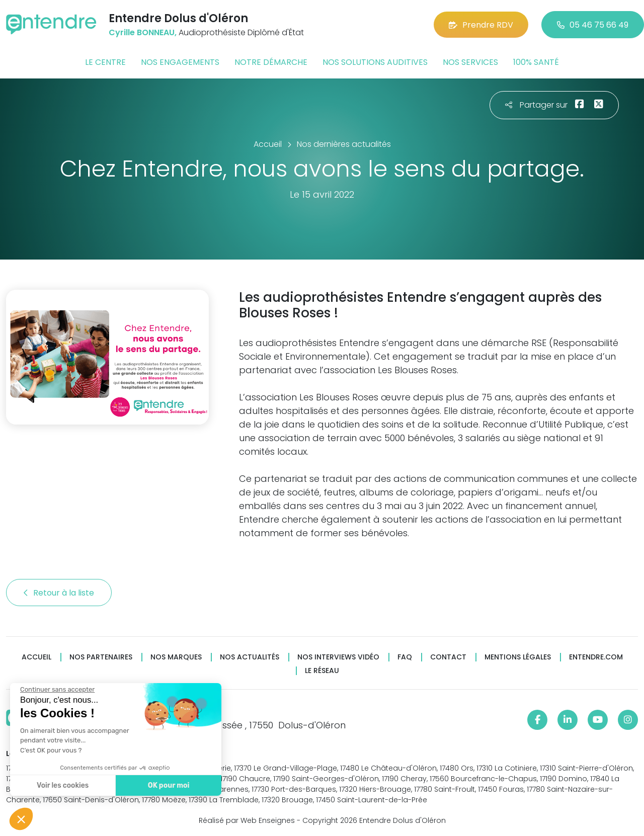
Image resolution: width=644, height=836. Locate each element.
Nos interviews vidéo (338, 657)
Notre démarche (271, 62)
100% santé (536, 62)
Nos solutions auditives (375, 62)
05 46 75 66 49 (593, 25)
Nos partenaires (101, 657)
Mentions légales (518, 657)
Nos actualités (250, 657)
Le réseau (322, 671)
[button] (21, 819)
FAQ (405, 657)
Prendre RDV (481, 25)
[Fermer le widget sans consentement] (56, 690)
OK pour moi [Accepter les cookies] (167, 785)
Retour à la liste (59, 593)
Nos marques (176, 657)
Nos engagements (180, 62)
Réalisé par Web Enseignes (247, 820)
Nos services (470, 62)
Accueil (36, 657)
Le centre (105, 62)
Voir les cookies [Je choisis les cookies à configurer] (62, 785)
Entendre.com (596, 657)
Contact (448, 657)
